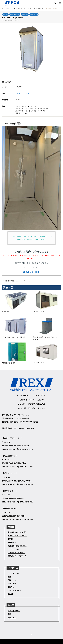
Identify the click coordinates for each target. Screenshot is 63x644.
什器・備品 (12, 584)
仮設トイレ (12, 580)
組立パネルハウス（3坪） (17, 536)
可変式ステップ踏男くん (17, 556)
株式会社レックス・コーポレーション (20, 281)
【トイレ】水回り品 (15, 14)
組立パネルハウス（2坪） (17, 532)
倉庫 (9, 577)
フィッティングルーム (16, 553)
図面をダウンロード (22, 93)
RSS (32, 634)
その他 (10, 594)
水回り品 (5, 14)
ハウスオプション (14, 590)
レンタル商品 (25, 14)
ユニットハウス (14, 573)
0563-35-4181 (32, 272)
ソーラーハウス (14, 549)
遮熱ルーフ (12, 542)
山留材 (10, 539)
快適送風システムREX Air (18, 546)
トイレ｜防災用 (34, 14)
